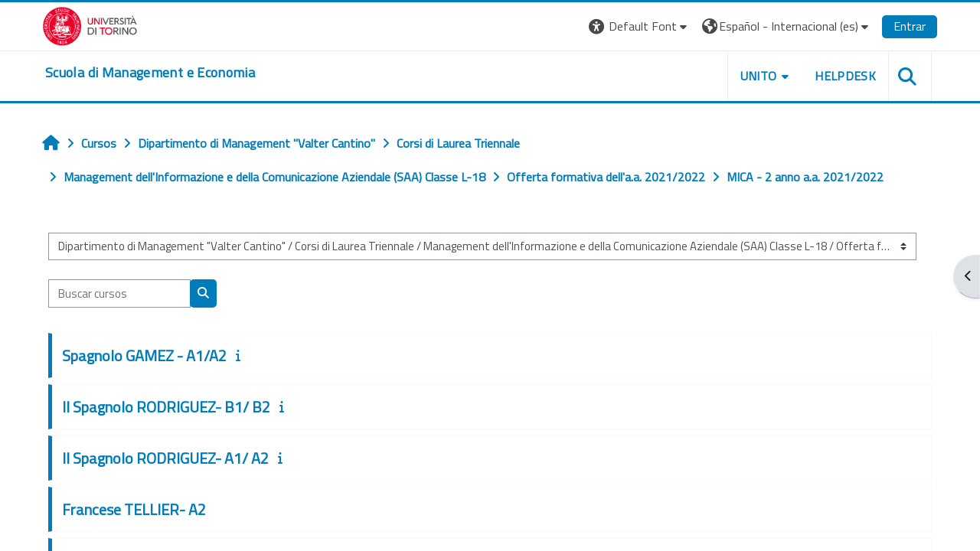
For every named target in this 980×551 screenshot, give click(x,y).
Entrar (910, 26)
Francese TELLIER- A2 (134, 509)
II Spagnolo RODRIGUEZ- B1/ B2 (166, 407)
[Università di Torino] (90, 24)
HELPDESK (845, 76)
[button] (640, 26)
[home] (150, 73)
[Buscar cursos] (119, 293)
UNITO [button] (759, 76)
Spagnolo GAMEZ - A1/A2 (144, 355)
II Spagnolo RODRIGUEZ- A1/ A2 (165, 458)
